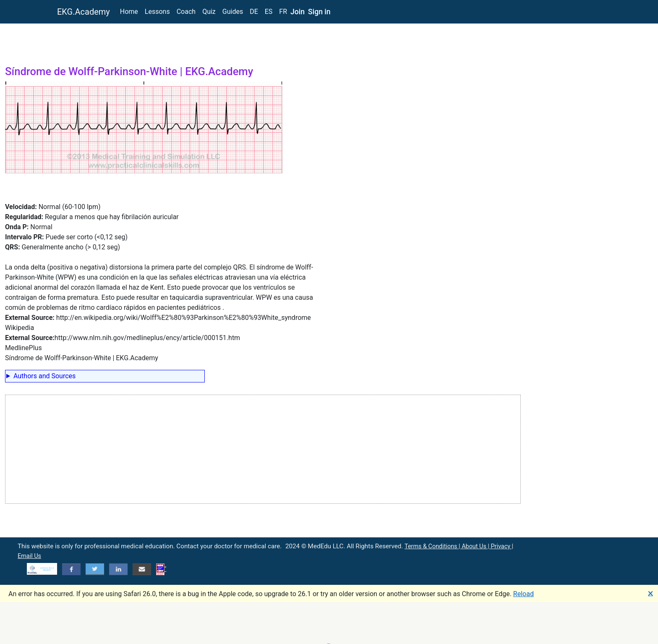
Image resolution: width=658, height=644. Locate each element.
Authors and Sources (44, 376)
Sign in (319, 12)
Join (298, 12)
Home (129, 12)
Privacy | (502, 546)
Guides (233, 12)
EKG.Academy (84, 12)
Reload (524, 594)
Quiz (209, 12)
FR (283, 12)
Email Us (29, 556)
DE (254, 12)
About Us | (476, 546)
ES (269, 12)
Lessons (157, 12)
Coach (186, 12)
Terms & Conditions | (433, 546)
